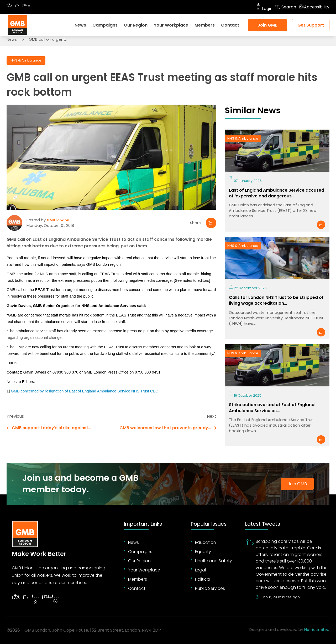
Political (203, 579)
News (80, 25)
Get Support (311, 25)
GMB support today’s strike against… (51, 428)
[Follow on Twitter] (17, 5)
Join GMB (267, 25)
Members (205, 25)
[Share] (211, 223)
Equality (203, 552)
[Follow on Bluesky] (25, 5)
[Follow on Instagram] (55, 599)
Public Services (210, 588)
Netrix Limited (317, 630)
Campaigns (105, 25)
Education (206, 542)
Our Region (136, 25)
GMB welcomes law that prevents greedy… (165, 428)
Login (264, 9)
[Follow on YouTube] (35, 599)
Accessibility (314, 7)
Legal (200, 570)
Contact (230, 25)
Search (286, 7)
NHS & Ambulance (26, 60)
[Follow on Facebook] (9, 5)
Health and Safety (214, 561)
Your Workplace (171, 25)
